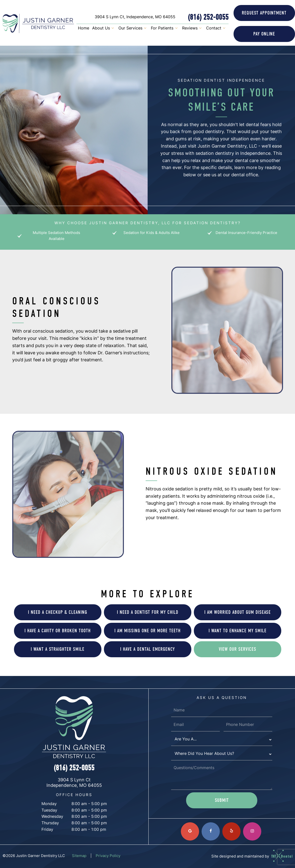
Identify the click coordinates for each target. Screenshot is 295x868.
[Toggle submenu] (113, 29)
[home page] (38, 23)
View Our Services (238, 649)
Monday (49, 804)
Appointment (264, 13)
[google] (190, 831)
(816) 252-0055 (208, 17)
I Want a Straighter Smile (58, 649)
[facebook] (211, 831)
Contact (216, 29)
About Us (104, 29)
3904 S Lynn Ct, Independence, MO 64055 (135, 17)
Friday (47, 830)
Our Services (133, 29)
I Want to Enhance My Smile (238, 631)
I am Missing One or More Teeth (147, 631)
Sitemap (79, 856)
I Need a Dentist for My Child (148, 612)
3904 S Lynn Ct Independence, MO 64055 (74, 783)
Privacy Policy (108, 856)
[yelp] (231, 831)
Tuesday (49, 811)
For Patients (165, 29)
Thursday (50, 823)
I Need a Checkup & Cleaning (58, 612)
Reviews (193, 29)
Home (84, 28)
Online (264, 34)
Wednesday (52, 817)
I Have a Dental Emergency (147, 649)
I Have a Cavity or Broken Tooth (58, 631)
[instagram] (252, 831)
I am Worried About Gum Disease (238, 612)
